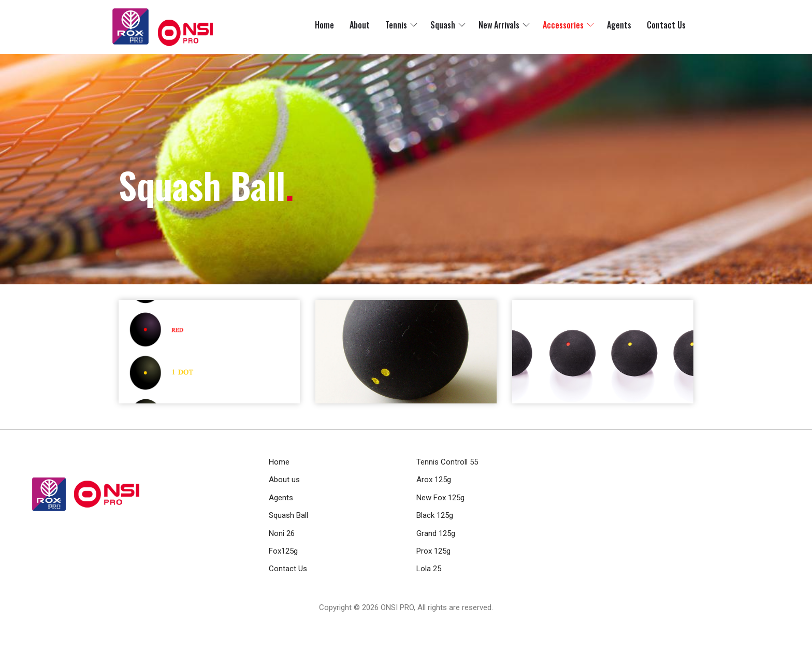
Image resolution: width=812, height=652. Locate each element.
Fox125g (283, 551)
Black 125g (435, 515)
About (360, 25)
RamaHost (425, 620)
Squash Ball (288, 515)
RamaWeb (387, 620)
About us (284, 480)
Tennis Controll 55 (447, 462)
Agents (619, 25)
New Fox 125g (440, 498)
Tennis (396, 25)
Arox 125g (434, 480)
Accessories (563, 25)
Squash (443, 25)
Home (324, 25)
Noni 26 (282, 533)
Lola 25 (429, 569)
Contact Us (666, 25)
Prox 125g (433, 551)
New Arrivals (499, 25)
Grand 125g (436, 533)
